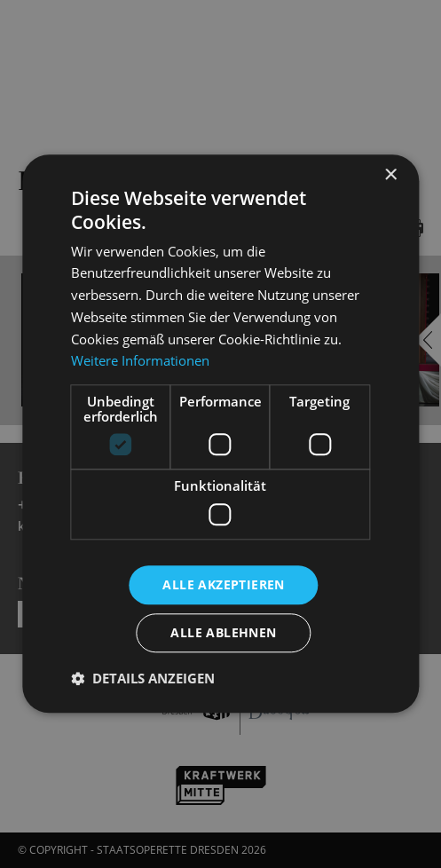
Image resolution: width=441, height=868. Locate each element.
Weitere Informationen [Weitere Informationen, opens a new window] (140, 361)
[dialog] (220, 434)
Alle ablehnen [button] (223, 633)
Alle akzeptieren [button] (223, 584)
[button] (143, 679)
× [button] (390, 175)
